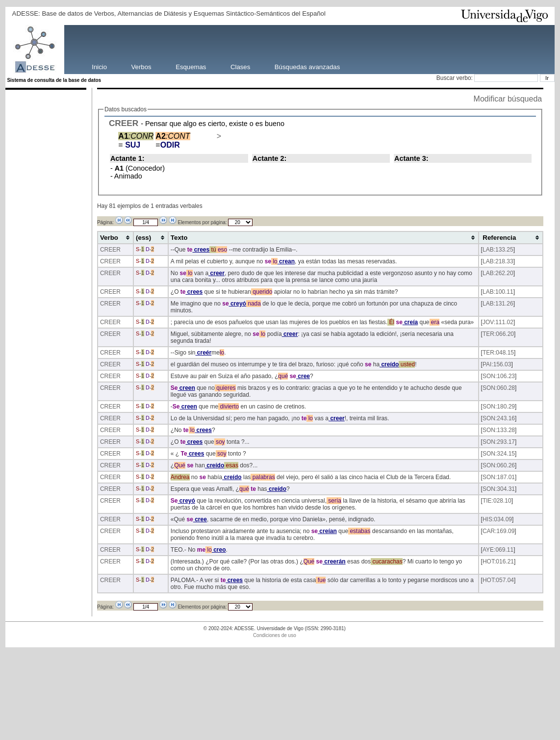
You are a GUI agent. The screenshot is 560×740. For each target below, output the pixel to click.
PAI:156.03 (497, 364)
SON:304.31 (499, 489)
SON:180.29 (499, 407)
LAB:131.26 (498, 304)
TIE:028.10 (497, 501)
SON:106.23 (499, 376)
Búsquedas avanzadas (307, 66)
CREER (124, 123)
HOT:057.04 (498, 580)
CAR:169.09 (498, 531)
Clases (240, 66)
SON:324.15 (499, 454)
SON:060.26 (499, 465)
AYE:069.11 (498, 550)
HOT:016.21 (498, 561)
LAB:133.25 (498, 250)
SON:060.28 (499, 388)
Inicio (99, 66)
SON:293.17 (499, 442)
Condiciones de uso (275, 635)
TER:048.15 (498, 353)
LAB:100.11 (498, 292)
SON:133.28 (499, 430)
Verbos (141, 66)
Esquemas (191, 66)
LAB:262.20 (498, 273)
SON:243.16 (499, 418)
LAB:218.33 (498, 261)
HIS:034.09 (497, 519)
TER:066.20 (498, 334)
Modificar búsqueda (508, 99)
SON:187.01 (499, 477)
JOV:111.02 (498, 322)
